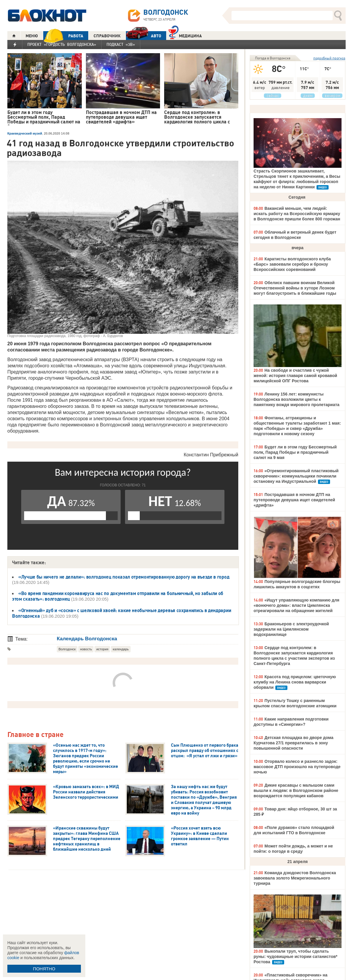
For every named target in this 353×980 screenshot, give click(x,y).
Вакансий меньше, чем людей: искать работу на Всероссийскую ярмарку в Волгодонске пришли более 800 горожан (297, 214)
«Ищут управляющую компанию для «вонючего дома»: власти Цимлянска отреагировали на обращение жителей (296, 605)
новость (86, 649)
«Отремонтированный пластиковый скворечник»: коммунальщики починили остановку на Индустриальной (296, 476)
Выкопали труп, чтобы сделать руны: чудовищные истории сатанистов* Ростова (295, 956)
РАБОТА (63, 36)
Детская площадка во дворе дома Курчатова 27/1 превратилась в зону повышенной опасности (293, 743)
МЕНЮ (32, 36)
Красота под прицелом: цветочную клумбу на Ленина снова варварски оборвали (295, 682)
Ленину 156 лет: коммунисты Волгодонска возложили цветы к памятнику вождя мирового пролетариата (297, 399)
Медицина (185, 35)
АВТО (144, 36)
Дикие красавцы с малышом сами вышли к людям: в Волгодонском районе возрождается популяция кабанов (296, 790)
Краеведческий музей (25, 133)
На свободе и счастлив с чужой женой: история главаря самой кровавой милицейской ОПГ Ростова (295, 376)
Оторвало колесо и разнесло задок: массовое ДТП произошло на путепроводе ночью (297, 767)
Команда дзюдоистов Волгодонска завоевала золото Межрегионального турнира (295, 878)
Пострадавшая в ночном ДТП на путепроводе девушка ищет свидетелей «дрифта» (294, 500)
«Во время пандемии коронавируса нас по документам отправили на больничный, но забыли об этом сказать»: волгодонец (118, 596)
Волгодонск (67, 649)
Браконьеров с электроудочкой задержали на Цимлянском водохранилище (291, 629)
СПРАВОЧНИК (107, 36)
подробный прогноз (329, 58)
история (102, 649)
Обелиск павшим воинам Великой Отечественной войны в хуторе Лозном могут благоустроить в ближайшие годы (295, 288)
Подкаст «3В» (121, 44)
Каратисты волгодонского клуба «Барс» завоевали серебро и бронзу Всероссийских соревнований (292, 264)
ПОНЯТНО (44, 969)
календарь (121, 649)
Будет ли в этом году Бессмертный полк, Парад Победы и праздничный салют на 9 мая (295, 452)
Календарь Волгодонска (87, 639)
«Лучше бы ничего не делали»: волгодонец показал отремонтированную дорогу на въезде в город (124, 577)
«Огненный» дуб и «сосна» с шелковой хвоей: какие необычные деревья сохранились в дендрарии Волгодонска (121, 613)
